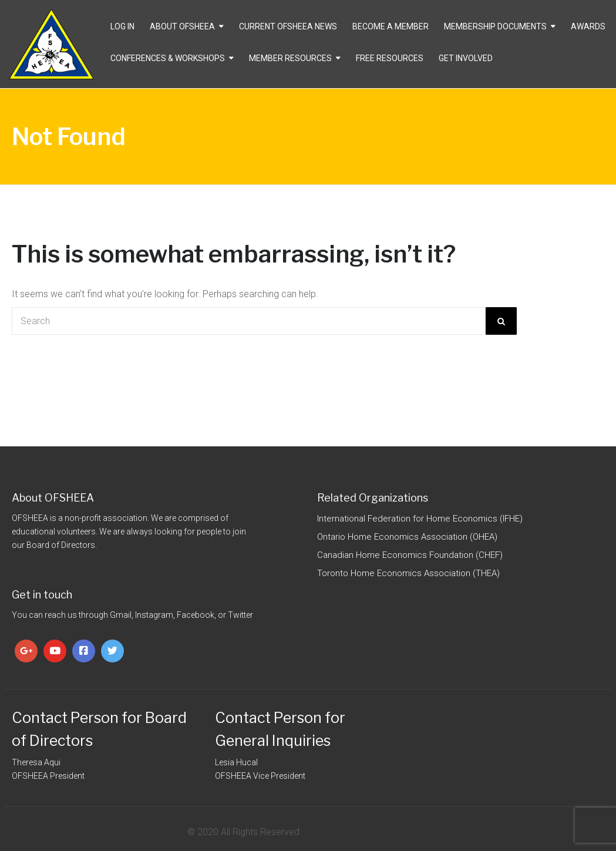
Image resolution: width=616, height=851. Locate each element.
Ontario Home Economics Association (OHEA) (407, 537)
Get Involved (466, 58)
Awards (588, 26)
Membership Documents (495, 26)
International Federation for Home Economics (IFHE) (420, 519)
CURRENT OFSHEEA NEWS (288, 26)
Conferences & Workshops (168, 58)
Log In (122, 26)
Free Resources (390, 58)
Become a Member (391, 26)
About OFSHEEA (182, 26)
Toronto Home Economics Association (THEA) (408, 573)
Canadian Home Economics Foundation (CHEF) (410, 555)
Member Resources (290, 58)
